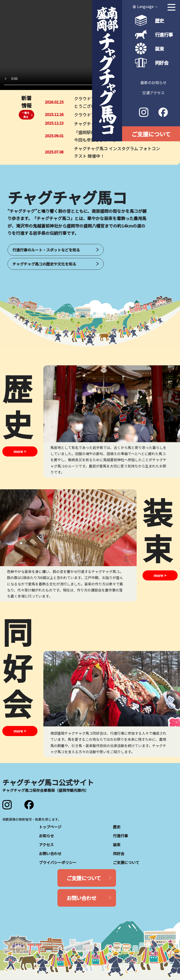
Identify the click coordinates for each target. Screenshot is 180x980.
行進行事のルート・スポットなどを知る (46, 250)
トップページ (50, 827)
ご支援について (151, 134)
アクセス (46, 845)
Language (145, 6)
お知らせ (46, 836)
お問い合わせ (50, 853)
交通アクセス (153, 93)
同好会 (162, 63)
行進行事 (164, 35)
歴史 (159, 21)
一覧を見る (26, 115)
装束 (159, 49)
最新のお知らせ (154, 82)
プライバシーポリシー (58, 862)
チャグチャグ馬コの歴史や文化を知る (44, 264)
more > (20, 451)
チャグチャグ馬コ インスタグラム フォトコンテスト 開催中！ (117, 152)
